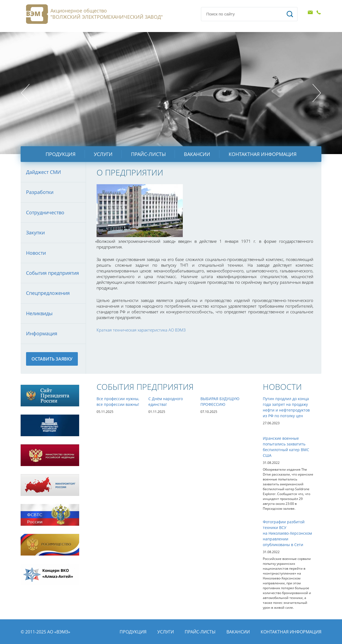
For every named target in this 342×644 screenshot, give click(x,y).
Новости (36, 253)
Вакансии (197, 154)
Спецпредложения (48, 293)
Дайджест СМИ (44, 172)
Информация (42, 333)
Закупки (35, 232)
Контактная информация (263, 154)
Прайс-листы (148, 154)
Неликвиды (39, 313)
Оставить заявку (52, 359)
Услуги (103, 154)
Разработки (40, 192)
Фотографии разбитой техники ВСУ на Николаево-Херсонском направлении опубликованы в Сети (287, 533)
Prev (25, 93)
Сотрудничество (45, 212)
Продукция (60, 154)
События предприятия (52, 273)
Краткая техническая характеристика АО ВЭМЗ (141, 330)
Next (317, 93)
